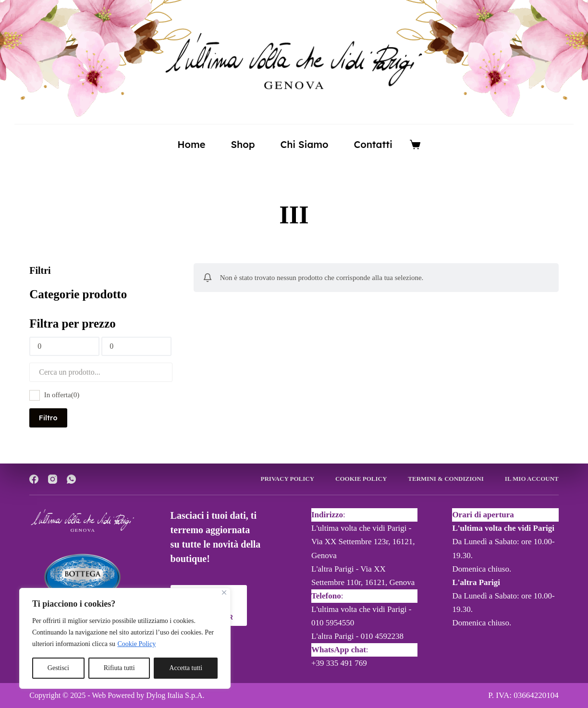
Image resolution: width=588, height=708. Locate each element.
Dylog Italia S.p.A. (175, 695)
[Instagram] (53, 479)
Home (191, 144)
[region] (125, 638)
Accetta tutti (186, 668)
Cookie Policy (137, 644)
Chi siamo (304, 144)
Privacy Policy (288, 479)
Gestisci (58, 668)
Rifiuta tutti (119, 668)
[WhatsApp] (71, 479)
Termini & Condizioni (446, 479)
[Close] (224, 592)
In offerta (62, 395)
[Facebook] (34, 479)
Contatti (373, 144)
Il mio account (532, 479)
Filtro (48, 418)
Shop (243, 144)
